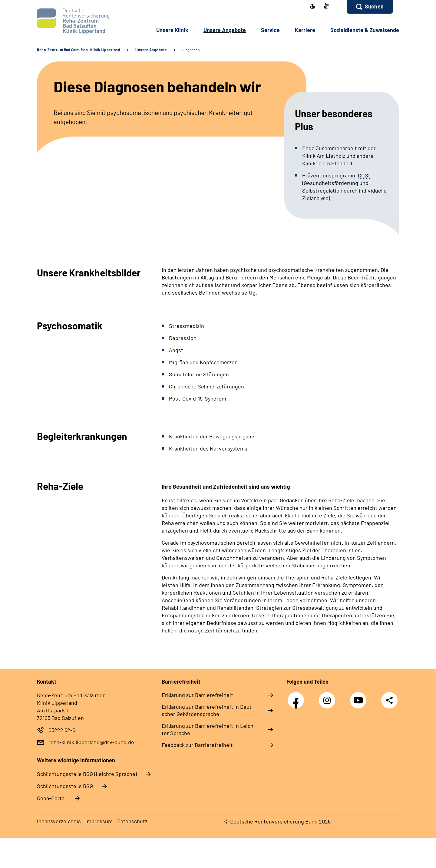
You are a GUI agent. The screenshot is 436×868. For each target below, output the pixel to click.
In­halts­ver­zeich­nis (59, 821)
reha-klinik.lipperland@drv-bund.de (91, 742)
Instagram (329, 697)
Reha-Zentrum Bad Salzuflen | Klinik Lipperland (79, 50)
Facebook (297, 697)
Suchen (374, 6)
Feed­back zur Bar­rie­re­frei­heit (197, 745)
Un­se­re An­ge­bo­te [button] (225, 30)
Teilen (389, 700)
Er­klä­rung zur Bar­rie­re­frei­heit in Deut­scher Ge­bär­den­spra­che (208, 710)
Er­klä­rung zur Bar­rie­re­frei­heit (197, 695)
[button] (370, 7)
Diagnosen (191, 50)
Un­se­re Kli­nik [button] (172, 30)
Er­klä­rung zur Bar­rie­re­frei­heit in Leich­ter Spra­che (209, 729)
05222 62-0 (62, 730)
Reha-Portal (51, 798)
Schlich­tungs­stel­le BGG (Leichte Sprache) (87, 774)
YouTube (360, 697)
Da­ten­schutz (132, 821)
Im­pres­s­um (99, 821)
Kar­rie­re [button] (305, 30)
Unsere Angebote (151, 50)
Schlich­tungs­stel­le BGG (65, 786)
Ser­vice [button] (270, 30)
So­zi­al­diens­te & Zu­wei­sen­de (365, 30)
